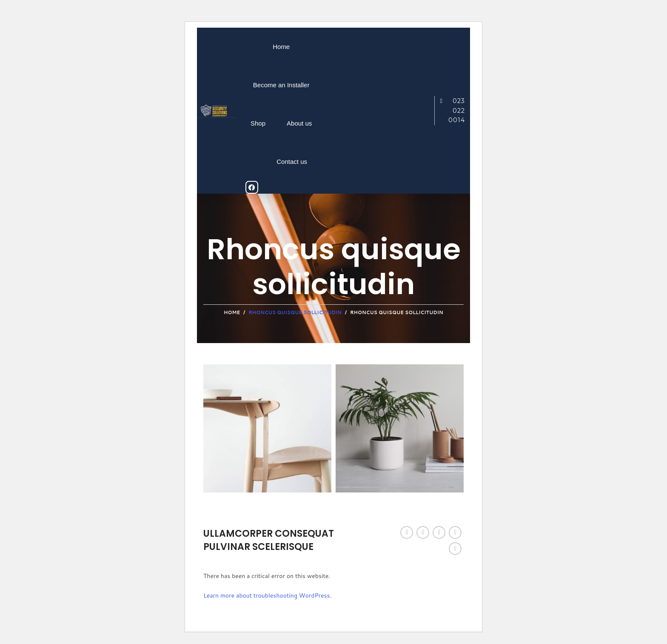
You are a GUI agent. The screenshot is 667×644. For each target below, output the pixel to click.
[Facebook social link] (407, 532)
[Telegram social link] (455, 549)
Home (281, 47)
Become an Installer (281, 85)
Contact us (292, 162)
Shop (258, 123)
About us (299, 123)
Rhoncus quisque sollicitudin (295, 312)
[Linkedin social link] (455, 532)
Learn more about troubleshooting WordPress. (267, 595)
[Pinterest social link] (439, 532)
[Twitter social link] (423, 532)
